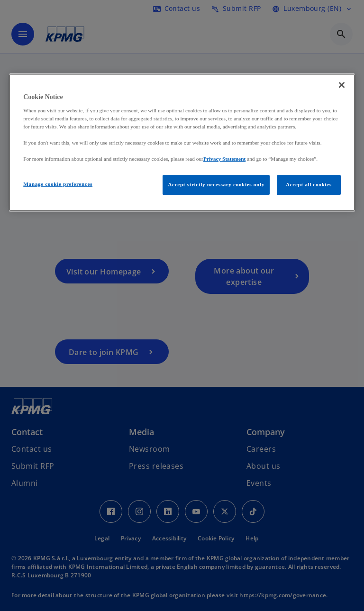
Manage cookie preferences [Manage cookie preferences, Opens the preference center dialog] (58, 184)
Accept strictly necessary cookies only (216, 185)
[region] (182, 143)
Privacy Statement (224, 159)
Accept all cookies (309, 185)
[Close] (342, 85)
